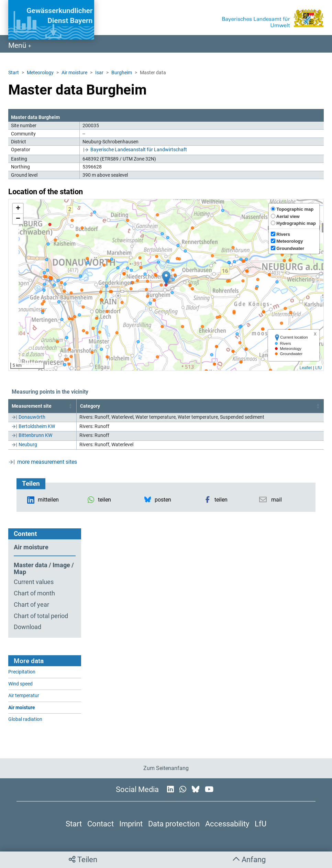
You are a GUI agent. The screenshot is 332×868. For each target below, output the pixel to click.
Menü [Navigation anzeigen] (18, 45)
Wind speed (20, 684)
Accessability (227, 824)
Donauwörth (32, 417)
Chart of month (34, 593)
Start (14, 73)
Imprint (131, 824)
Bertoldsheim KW (37, 426)
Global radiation (25, 719)
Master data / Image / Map (44, 569)
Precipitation (22, 672)
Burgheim (122, 73)
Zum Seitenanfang (166, 768)
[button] (166, 278)
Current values (34, 582)
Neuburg (28, 444)
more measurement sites (47, 462)
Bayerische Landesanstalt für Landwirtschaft (139, 150)
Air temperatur (24, 696)
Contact (101, 824)
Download (27, 627)
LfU (318, 368)
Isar (99, 73)
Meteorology (40, 73)
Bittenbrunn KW (35, 435)
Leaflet (306, 368)
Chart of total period (41, 616)
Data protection (174, 824)
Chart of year (31, 605)
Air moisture (74, 73)
